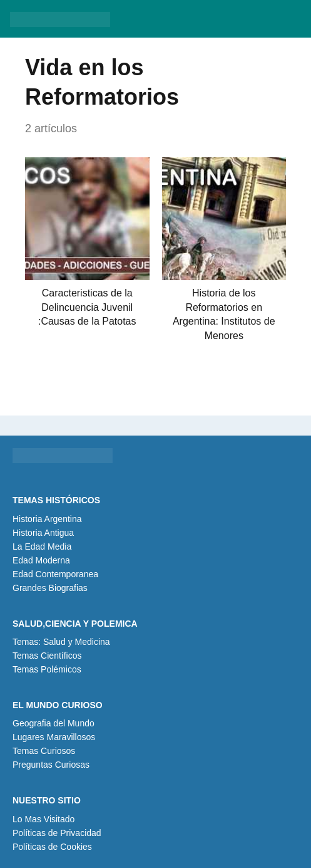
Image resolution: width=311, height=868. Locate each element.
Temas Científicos (47, 656)
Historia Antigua (43, 533)
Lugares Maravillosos (54, 737)
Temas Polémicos (47, 669)
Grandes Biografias (50, 588)
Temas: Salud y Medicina (61, 642)
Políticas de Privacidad (57, 833)
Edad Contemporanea (55, 574)
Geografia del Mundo (54, 723)
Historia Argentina (47, 519)
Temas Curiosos (44, 751)
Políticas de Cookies (52, 847)
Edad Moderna (41, 560)
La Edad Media (42, 546)
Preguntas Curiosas (51, 765)
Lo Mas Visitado (43, 819)
